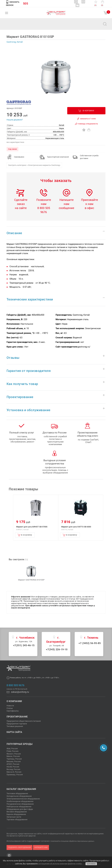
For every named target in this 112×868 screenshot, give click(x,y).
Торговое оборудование (17, 819)
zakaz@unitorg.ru (17, 26)
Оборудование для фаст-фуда (20, 809)
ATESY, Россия (13, 764)
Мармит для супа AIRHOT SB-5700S (32, 527)
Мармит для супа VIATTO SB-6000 (76, 527)
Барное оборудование (16, 814)
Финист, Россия (14, 754)
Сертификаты (13, 711)
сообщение (66, 208)
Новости (10, 706)
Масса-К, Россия (14, 772)
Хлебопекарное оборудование (20, 801)
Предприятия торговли (17, 724)
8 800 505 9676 (15, 685)
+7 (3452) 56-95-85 (90, 643)
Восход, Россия (13, 769)
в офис (89, 208)
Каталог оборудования (21, 789)
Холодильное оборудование (19, 796)
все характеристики (15, 142)
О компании (14, 701)
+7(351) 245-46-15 (24, 645)
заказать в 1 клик (86, 119)
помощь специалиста (86, 124)
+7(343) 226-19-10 (57, 649)
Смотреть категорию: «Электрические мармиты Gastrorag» (34, 165)
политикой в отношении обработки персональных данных (72, 841)
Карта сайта (14, 732)
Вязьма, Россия (14, 761)
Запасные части (14, 817)
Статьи (10, 708)
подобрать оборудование (19, 847)
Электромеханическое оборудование (23, 799)
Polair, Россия (12, 751)
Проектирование (17, 717)
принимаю (91, 864)
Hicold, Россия (13, 767)
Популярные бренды (20, 744)
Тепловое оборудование (17, 793)
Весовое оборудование (17, 812)
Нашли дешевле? (15, 120)
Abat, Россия (12, 749)
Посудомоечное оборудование (20, 804)
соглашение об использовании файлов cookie (60, 864)
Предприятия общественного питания (24, 721)
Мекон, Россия (13, 756)
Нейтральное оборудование (19, 807)
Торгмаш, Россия (14, 759)
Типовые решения (15, 726)
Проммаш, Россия (15, 775)
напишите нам (41, 847)
